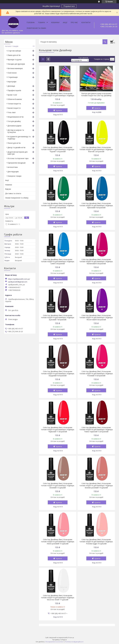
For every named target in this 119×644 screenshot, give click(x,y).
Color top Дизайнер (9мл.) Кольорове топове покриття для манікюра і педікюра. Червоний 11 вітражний (58, 430)
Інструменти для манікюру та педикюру (19, 138)
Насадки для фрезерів (16, 64)
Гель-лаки (12, 112)
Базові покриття (14, 108)
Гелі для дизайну (14, 121)
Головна (31, 22)
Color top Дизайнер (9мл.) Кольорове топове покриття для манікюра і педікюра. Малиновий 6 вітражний (96, 262)
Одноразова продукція (17, 163)
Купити (59, 110)
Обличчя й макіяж (15, 99)
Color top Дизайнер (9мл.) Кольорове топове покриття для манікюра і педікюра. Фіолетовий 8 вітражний (96, 318)
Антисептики (13, 167)
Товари (41, 22)
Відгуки (8, 189)
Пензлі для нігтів (14, 143)
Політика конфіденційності (74, 642)
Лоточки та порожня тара (18, 158)
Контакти (86, 22)
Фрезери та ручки (15, 60)
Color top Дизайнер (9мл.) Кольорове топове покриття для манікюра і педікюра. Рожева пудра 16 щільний (96, 542)
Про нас (74, 22)
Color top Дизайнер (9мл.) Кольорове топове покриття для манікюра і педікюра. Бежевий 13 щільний (58, 486)
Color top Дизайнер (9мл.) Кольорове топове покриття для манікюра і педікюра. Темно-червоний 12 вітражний (96, 430)
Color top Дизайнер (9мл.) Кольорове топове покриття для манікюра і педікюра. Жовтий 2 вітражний (96, 149)
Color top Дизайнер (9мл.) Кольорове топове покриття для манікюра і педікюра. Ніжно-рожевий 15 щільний (58, 542)
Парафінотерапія (14, 90)
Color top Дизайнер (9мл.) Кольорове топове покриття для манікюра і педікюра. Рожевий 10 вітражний (96, 374)
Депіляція (11, 86)
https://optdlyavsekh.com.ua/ (19, 279)
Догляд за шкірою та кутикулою (16, 131)
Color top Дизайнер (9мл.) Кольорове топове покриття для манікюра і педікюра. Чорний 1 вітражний (58, 149)
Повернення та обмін (36, 28)
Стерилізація (13, 77)
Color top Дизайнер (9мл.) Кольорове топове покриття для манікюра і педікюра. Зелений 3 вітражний (58, 206)
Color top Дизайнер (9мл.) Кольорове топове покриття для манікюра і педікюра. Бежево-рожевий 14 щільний (96, 486)
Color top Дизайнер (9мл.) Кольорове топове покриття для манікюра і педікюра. (58, 95)
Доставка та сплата (13, 193)
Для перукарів (13, 172)
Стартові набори (14, 51)
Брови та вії (12, 95)
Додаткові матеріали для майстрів (17, 153)
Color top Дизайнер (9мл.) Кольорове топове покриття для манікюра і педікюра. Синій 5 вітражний (58, 262)
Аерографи (12, 82)
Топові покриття (14, 104)
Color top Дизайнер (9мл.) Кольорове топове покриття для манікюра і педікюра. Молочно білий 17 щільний (58, 598)
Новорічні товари (14, 176)
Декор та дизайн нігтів (16, 147)
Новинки (55, 22)
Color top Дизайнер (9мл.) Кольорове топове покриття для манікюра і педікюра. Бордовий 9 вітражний (58, 374)
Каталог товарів (12, 46)
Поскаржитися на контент (55, 642)
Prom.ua (71, 638)
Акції (65, 22)
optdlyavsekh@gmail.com (18, 282)
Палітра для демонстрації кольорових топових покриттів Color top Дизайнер (96, 95)
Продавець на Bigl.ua (59, 640)
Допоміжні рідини (14, 126)
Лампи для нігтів (14, 55)
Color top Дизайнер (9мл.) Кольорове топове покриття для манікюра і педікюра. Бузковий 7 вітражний (58, 318)
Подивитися (69, 6)
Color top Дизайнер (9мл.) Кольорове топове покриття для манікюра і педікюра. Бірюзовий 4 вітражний (96, 206)
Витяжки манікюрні (15, 68)
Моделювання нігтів (16, 117)
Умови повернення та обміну (17, 198)
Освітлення (12, 73)
